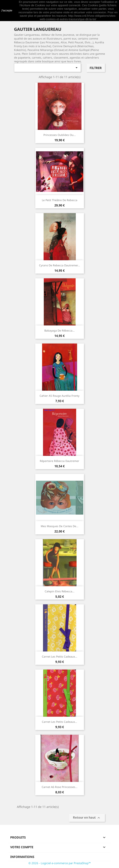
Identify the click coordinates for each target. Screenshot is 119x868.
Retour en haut (87, 818)
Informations (22, 857)
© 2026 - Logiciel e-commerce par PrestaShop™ (60, 863)
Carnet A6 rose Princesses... (60, 787)
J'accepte (7, 10)
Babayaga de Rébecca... (60, 330)
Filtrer (96, 68)
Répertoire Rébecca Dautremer (60, 461)
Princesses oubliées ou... (60, 135)
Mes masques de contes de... (60, 526)
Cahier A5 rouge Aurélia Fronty (60, 396)
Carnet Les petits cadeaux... (60, 657)
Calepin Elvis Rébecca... (60, 591)
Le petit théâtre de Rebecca (60, 200)
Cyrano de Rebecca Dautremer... (60, 265)
